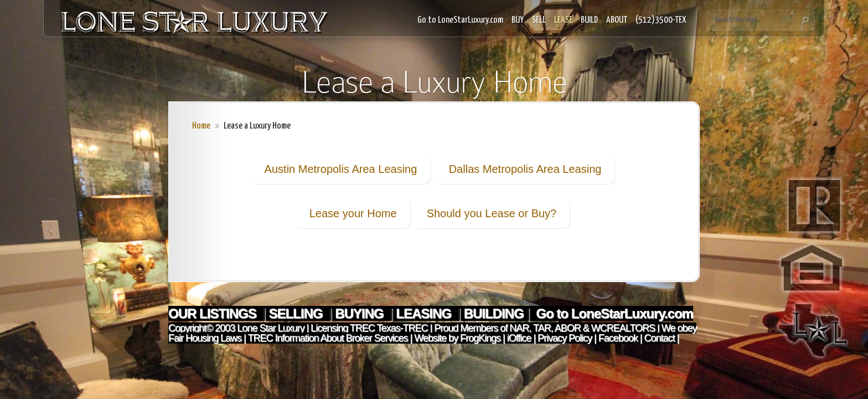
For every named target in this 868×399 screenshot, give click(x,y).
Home (201, 126)
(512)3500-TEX (661, 20)
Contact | (662, 338)
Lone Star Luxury (270, 328)
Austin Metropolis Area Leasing (341, 169)
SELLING (297, 313)
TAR (541, 328)
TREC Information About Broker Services (327, 338)
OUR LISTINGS (214, 313)
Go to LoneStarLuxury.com (460, 20)
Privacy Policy (565, 338)
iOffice (519, 338)
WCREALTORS (622, 328)
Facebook (618, 338)
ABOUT (617, 20)
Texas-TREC (402, 328)
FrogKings (479, 338)
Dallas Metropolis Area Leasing (525, 169)
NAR (518, 328)
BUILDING (494, 313)
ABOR (568, 328)
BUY (518, 20)
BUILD (589, 20)
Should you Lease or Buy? (492, 213)
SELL (539, 20)
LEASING (425, 313)
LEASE (563, 20)
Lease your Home (353, 213)
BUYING (361, 313)
